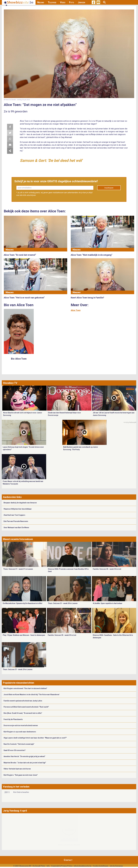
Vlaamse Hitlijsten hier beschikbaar (18, 509)
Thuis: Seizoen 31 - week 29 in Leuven (18, 669)
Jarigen (81, 2)
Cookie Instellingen (101, 866)
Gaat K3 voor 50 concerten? (15, 750)
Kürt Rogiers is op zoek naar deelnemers (20, 732)
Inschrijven (109, 188)
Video (63, 2)
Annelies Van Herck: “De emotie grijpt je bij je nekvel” (24, 756)
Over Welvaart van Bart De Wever (16, 528)
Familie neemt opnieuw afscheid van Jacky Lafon (23, 701)
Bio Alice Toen (19, 359)
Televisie (52, 2)
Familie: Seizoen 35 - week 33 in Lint (62, 635)
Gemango (119, 866)
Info (48, 866)
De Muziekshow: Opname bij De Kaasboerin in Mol (22, 603)
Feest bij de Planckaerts (13, 719)
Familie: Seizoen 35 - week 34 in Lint (107, 569)
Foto (72, 2)
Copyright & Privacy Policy (62, 866)
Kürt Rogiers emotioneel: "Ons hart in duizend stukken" (25, 688)
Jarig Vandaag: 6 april (15, 811)
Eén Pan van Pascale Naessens (16, 521)
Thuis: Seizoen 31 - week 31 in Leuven (18, 569)
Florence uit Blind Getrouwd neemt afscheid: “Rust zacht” (26, 707)
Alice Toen (76, 310)
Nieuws (41, 2)
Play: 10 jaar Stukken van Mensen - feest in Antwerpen (24, 635)
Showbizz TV (10, 383)
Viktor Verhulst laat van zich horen (17, 769)
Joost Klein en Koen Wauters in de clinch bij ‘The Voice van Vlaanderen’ (32, 695)
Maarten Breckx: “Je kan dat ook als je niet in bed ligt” (25, 763)
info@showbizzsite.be (83, 866)
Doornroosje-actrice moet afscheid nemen (21, 725)
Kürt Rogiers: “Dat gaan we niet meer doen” (21, 775)
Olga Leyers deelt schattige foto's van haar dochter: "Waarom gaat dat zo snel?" (35, 738)
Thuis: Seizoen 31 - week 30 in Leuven (63, 603)
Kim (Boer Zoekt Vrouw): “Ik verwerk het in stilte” (23, 713)
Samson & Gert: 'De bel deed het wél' (51, 161)
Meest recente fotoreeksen (18, 539)
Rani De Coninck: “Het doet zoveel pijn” (19, 744)
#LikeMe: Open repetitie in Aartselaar (108, 603)
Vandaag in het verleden (16, 787)
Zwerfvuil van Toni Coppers (14, 515)
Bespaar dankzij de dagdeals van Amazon (20, 503)
